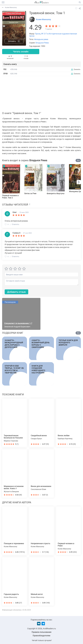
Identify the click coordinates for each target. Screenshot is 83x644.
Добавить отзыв (16, 292)
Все (78, 160)
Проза (38, 34)
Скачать (77, 69)
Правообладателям (41, 636)
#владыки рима (41, 39)
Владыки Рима (42, 43)
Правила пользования (41, 632)
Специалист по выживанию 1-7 (18, 323)
